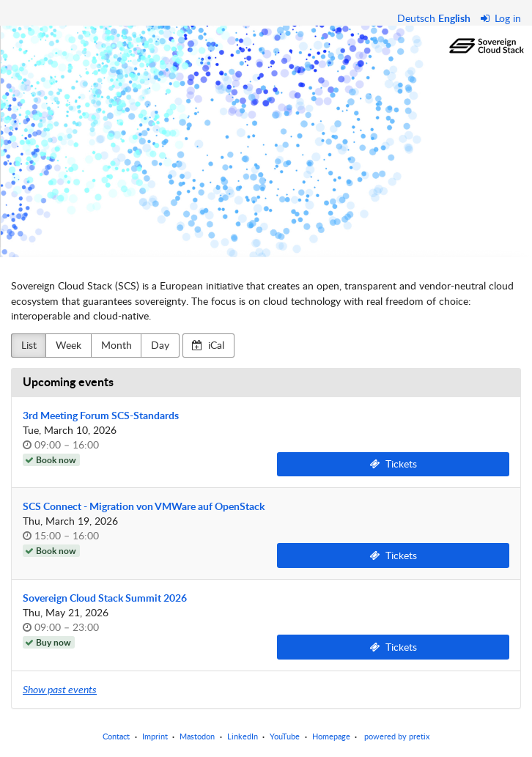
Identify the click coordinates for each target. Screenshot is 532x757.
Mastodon (197, 736)
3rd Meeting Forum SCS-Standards (101, 415)
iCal (208, 345)
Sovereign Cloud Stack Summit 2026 (105, 598)
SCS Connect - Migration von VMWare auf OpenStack (144, 506)
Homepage (331, 736)
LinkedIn (243, 736)
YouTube (285, 736)
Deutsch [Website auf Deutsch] (416, 18)
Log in (501, 18)
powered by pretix (397, 736)
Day (160, 345)
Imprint (155, 736)
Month (117, 345)
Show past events (60, 689)
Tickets (393, 464)
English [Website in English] (454, 18)
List (29, 345)
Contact (116, 736)
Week (69, 345)
